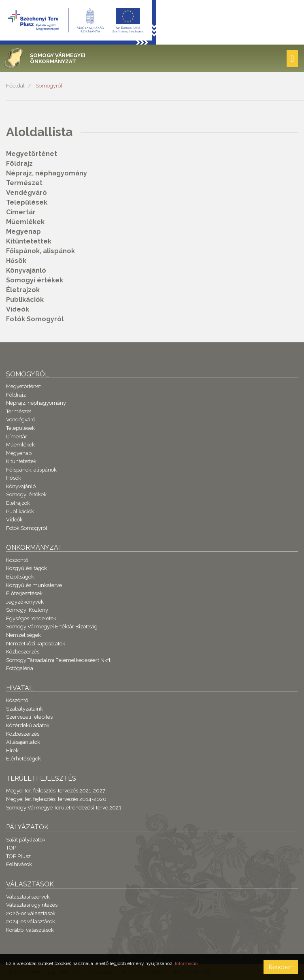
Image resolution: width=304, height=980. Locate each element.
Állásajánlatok (23, 742)
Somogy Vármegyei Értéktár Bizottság (52, 627)
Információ (186, 963)
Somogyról (49, 86)
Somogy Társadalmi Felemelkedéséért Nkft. (59, 660)
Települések (27, 202)
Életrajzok (23, 290)
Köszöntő (17, 560)
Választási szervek (28, 897)
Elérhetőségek (23, 759)
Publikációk (25, 300)
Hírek (12, 750)
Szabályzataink (24, 709)
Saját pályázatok (26, 840)
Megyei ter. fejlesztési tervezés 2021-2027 (56, 791)
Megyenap (23, 232)
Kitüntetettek (29, 241)
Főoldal (15, 86)
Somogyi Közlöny (27, 610)
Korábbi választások (30, 930)
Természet (24, 183)
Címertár (21, 212)
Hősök (16, 261)
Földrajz (19, 163)
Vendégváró (27, 193)
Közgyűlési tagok (27, 568)
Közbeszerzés (23, 652)
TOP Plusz (18, 856)
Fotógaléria (20, 668)
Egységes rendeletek (31, 618)
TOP (11, 848)
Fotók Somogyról (35, 319)
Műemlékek (25, 222)
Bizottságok (20, 577)
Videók (18, 309)
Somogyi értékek (35, 280)
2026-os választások (31, 913)
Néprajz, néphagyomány (47, 173)
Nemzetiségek (23, 635)
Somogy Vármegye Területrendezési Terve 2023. (64, 808)
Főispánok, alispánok (40, 251)
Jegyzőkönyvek (25, 602)
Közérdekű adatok (28, 725)
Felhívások (19, 864)
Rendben (281, 967)
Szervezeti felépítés (29, 717)
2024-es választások (31, 921)
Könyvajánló (26, 270)
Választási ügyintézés (32, 905)
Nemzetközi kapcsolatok (36, 644)
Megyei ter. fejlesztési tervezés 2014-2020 (56, 799)
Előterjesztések (24, 593)
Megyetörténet (32, 154)
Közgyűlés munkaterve (34, 585)
